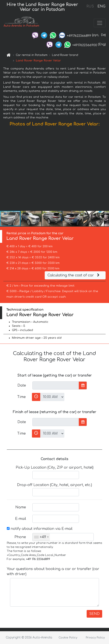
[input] (56, 385)
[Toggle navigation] (100, 23)
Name (21, 507)
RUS (90, 6)
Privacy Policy (95, 638)
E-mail (21, 519)
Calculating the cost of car (74, 275)
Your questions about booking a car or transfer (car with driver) (53, 571)
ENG (101, 6)
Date (22, 385)
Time (22, 397)
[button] (105, 170)
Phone (20, 537)
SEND (94, 614)
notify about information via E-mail (40, 529)
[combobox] (41, 537)
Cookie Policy (68, 638)
